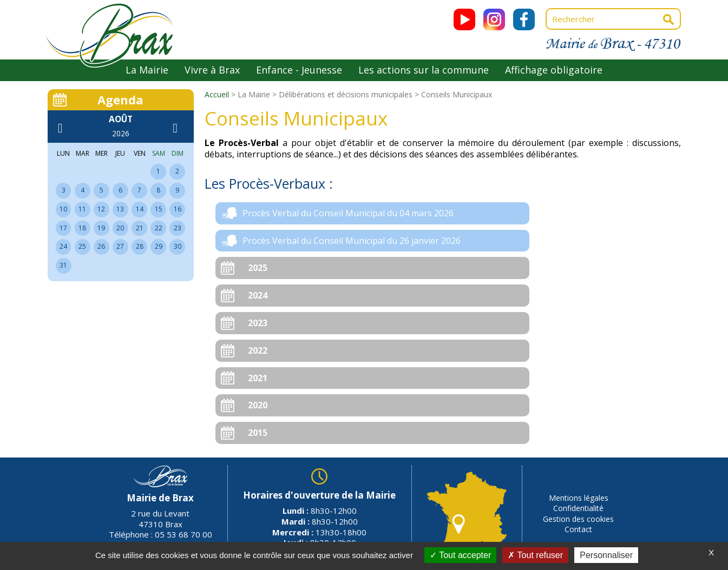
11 (82, 209)
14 (140, 209)
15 (159, 209)
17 (63, 228)
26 (101, 246)
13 (120, 209)
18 (82, 228)
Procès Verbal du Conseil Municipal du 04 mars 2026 (348, 213)
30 (178, 246)
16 (178, 209)
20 (120, 228)
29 (159, 246)
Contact (578, 529)
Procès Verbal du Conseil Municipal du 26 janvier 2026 (352, 241)
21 (140, 228)
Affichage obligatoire (554, 70)
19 (101, 228)
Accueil (217, 94)
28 (140, 246)
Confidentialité (578, 508)
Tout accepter (460, 555)
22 (159, 228)
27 (120, 246)
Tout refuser (535, 555)
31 (63, 265)
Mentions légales (579, 498)
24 (63, 246)
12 (101, 209)
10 (63, 209)
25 (82, 246)
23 (178, 228)
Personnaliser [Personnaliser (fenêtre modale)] (606, 555)
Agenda (120, 100)
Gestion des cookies (578, 519)
